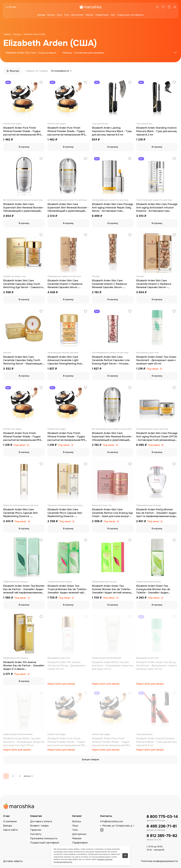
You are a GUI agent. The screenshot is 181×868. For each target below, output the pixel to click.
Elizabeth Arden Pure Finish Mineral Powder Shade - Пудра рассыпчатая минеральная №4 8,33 (22, 131)
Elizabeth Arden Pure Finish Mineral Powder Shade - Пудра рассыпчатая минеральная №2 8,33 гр (111, 742)
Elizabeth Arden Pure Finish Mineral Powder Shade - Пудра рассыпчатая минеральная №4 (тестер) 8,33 (22, 437)
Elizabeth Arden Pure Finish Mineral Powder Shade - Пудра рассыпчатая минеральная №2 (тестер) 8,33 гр (66, 742)
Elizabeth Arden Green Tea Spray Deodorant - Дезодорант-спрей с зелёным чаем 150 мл (157, 666)
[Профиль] (175, 7)
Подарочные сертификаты (130, 15)
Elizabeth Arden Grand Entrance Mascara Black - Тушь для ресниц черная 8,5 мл (156, 742)
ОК (125, 856)
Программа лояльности (44, 838)
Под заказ (153, 369)
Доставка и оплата (41, 821)
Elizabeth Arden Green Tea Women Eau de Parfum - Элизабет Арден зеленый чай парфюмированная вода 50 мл (24, 589)
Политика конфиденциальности (159, 861)
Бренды (41, 15)
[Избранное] (163, 7)
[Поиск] (157, 7)
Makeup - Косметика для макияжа (83, 53)
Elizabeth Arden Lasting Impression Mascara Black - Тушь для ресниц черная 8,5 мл (112, 131)
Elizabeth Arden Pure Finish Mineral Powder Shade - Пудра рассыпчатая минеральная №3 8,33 (66, 131)
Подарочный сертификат (45, 843)
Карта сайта (10, 830)
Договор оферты (13, 861)
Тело (67, 15)
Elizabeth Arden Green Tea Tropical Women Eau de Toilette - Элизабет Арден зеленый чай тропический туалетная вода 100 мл (68, 589)
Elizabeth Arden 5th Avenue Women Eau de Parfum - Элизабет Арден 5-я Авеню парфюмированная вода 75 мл (24, 666)
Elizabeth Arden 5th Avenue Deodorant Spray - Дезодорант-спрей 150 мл (67, 666)
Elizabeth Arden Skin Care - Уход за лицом (31, 53)
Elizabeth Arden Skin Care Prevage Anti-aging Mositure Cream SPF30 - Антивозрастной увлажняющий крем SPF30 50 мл (157, 437)
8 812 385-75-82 (162, 836)
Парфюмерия (102, 15)
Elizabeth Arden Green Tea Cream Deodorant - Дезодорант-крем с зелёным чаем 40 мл (156, 360)
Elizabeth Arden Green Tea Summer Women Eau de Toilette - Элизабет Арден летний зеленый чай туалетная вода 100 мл (112, 589)
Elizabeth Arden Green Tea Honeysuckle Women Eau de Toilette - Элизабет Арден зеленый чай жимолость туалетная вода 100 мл (153, 589)
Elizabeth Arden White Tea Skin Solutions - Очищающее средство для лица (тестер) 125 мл (24, 742)
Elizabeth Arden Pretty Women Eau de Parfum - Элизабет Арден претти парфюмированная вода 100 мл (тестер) (156, 513)
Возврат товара (39, 826)
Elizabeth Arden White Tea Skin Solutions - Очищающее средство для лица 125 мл (113, 666)
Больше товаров (91, 760)
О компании (10, 821)
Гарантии (36, 830)
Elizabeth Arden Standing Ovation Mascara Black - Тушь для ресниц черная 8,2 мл (156, 131)
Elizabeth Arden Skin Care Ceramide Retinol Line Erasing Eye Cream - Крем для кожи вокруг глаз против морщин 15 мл (112, 513)
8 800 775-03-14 (162, 817)
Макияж (89, 15)
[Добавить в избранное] (41, 83)
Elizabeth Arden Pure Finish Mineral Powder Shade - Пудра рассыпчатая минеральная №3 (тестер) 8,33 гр (66, 437)
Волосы (51, 15)
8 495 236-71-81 (162, 826)
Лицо (60, 15)
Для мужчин (77, 15)
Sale (113, 15)
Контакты (36, 834)
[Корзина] (169, 7)
